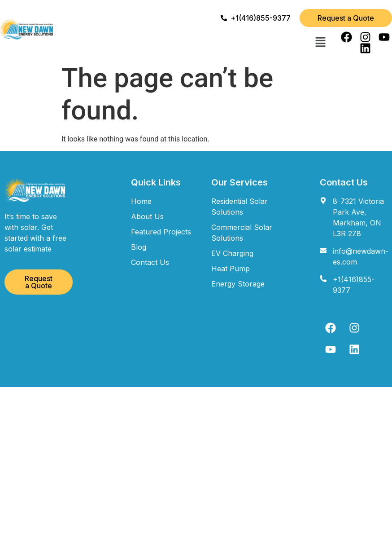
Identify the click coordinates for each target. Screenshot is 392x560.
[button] (320, 43)
